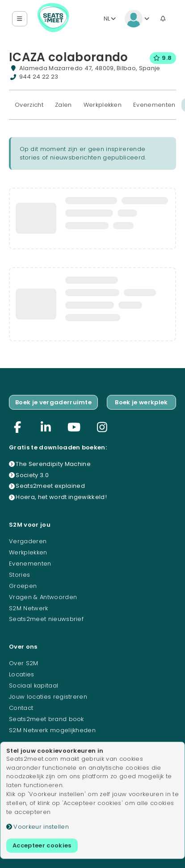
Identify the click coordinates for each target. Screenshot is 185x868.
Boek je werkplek (141, 402)
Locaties (22, 674)
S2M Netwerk (29, 608)
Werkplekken (103, 105)
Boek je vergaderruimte (53, 402)
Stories (19, 575)
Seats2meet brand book (46, 719)
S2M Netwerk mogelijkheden (52, 730)
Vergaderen (28, 541)
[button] (20, 19)
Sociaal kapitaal (34, 686)
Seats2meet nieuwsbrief (46, 619)
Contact (21, 708)
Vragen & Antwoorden (43, 597)
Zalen (63, 105)
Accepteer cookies (42, 845)
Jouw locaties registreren (48, 697)
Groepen (23, 586)
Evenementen (154, 105)
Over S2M (24, 663)
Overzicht (29, 105)
